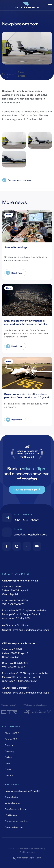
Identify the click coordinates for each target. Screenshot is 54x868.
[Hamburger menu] (50, 6)
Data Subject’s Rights (15, 809)
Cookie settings (27, 852)
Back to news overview (17, 180)
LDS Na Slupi (11, 815)
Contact (9, 775)
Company (10, 751)
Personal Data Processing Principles (23, 791)
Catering (9, 745)
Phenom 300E (12, 733)
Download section (14, 827)
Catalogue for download (17, 821)
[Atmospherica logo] (27, 6)
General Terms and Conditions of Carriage (26, 630)
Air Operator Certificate (15, 625)
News (5, 70)
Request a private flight (27, 490)
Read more (14, 273)
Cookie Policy (12, 797)
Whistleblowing (12, 803)
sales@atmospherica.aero (31, 534)
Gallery (9, 757)
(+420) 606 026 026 (27, 520)
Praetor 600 (11, 739)
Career (8, 769)
